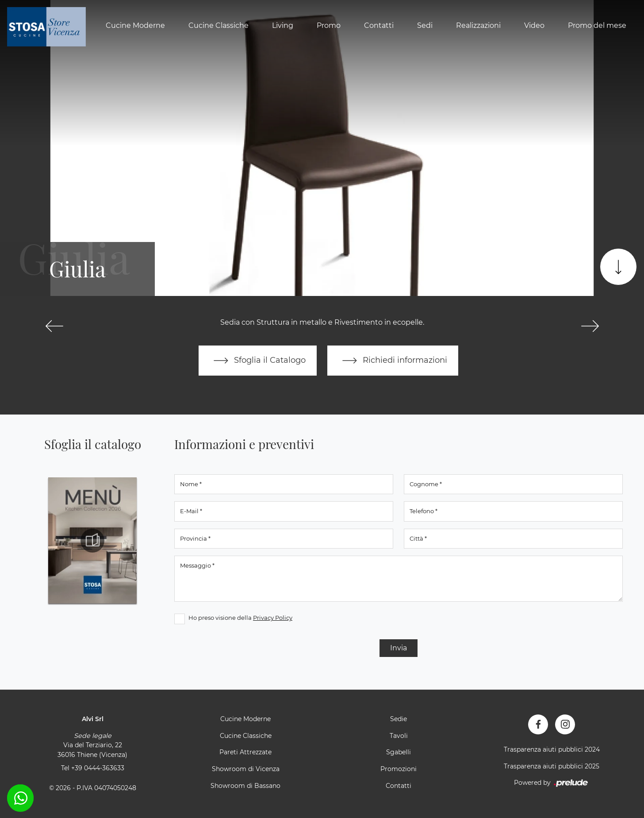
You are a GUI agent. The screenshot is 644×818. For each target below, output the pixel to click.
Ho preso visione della (240, 618)
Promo (329, 25)
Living (283, 25)
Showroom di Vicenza (246, 769)
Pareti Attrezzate (245, 752)
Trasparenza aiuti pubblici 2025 (552, 766)
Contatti (379, 25)
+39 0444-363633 (98, 768)
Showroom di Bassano (245, 786)
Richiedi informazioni (393, 361)
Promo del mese (597, 25)
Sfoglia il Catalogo (258, 361)
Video (534, 25)
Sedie (399, 719)
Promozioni (399, 769)
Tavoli (399, 736)
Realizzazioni (478, 25)
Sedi (425, 25)
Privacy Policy (273, 618)
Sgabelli (399, 752)
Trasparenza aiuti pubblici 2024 (552, 749)
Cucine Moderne (135, 25)
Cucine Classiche (218, 25)
